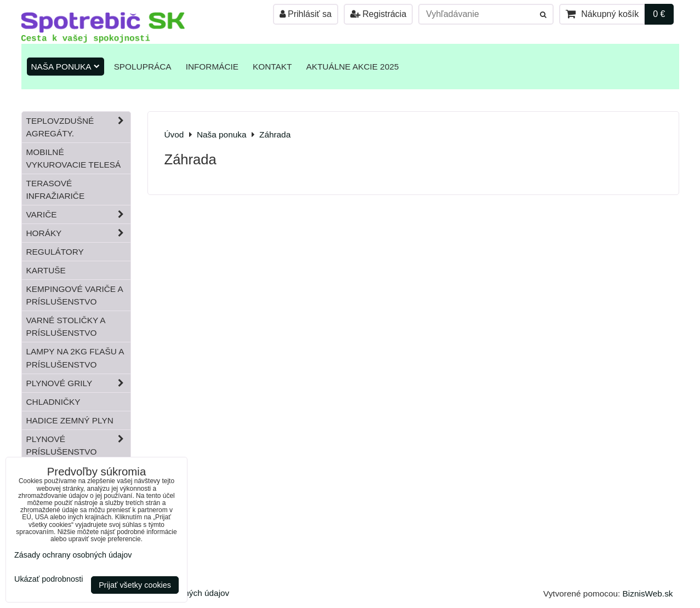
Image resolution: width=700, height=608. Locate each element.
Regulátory (55, 252)
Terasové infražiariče (56, 190)
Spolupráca (143, 67)
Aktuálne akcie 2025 (352, 67)
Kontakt (272, 67)
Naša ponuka (66, 67)
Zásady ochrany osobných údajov (73, 555)
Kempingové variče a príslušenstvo (75, 295)
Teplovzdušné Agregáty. (78, 127)
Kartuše (46, 270)
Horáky (78, 233)
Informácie (212, 67)
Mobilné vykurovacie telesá (74, 158)
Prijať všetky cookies (135, 585)
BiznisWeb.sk (648, 593)
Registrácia (378, 14)
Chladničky (53, 402)
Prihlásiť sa (306, 14)
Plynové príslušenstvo (78, 445)
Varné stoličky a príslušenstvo (66, 326)
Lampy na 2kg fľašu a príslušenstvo (75, 358)
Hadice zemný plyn (70, 420)
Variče (78, 214)
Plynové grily (78, 383)
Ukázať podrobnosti (49, 579)
